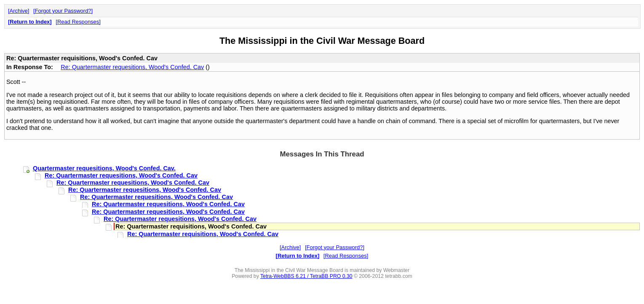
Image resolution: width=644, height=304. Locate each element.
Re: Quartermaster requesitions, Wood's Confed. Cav (132, 67)
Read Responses (78, 22)
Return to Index (30, 22)
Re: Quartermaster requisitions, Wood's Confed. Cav (203, 234)
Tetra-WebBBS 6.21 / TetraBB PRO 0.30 (306, 276)
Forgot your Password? (63, 11)
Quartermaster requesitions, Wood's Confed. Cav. (104, 168)
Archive (19, 11)
